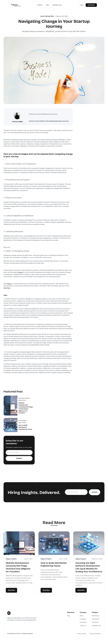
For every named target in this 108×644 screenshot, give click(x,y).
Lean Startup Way (47, 16)
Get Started (91, 5)
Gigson (21, 272)
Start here (7, 288)
